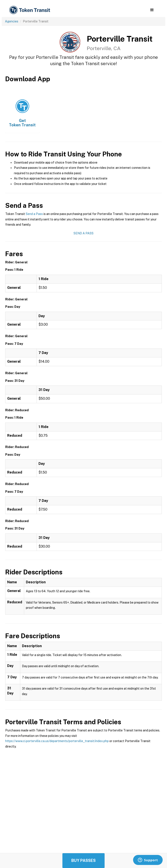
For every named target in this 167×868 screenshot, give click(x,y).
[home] (30, 10)
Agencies (12, 21)
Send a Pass (34, 214)
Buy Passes (83, 860)
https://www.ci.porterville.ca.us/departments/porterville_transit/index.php (57, 741)
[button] (152, 10)
